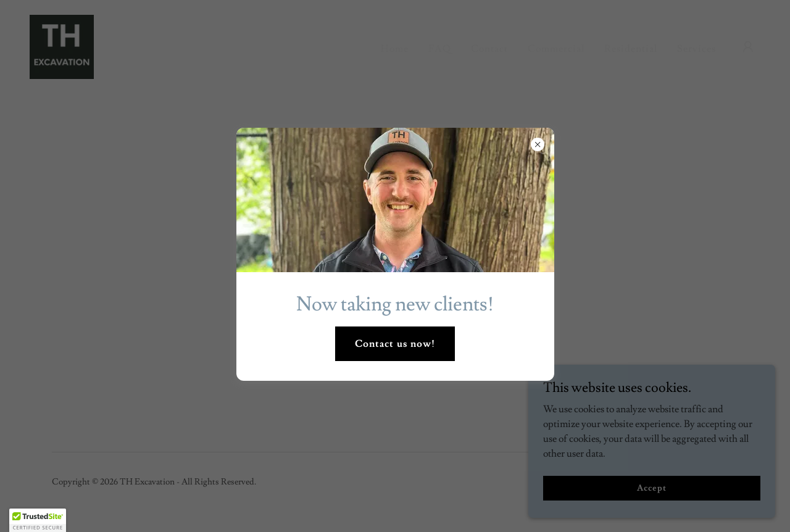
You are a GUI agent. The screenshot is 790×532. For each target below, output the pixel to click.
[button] (38, 520)
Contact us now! (395, 344)
